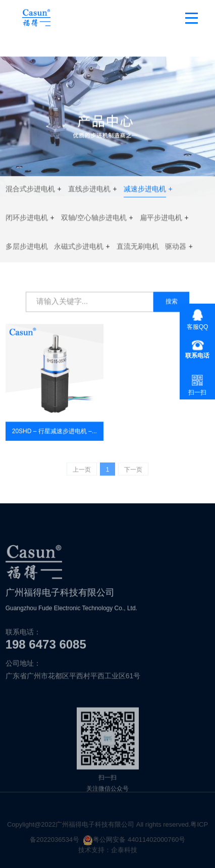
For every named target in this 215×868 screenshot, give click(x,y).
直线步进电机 (89, 191)
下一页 (133, 472)
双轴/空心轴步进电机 (94, 220)
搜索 (172, 302)
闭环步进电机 (27, 220)
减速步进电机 (145, 191)
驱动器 (176, 249)
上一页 (82, 472)
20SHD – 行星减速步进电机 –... (55, 434)
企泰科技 (124, 853)
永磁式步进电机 (79, 249)
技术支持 (91, 853)
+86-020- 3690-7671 (197, 349)
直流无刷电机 (138, 249)
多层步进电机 (27, 249)
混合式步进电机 (30, 191)
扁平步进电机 (161, 220)
